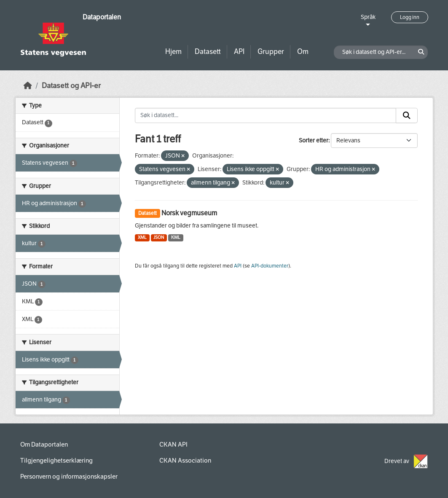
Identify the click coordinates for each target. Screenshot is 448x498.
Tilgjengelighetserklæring (56, 461)
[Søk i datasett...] (266, 115)
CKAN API (173, 444)
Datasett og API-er (71, 86)
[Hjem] (28, 86)
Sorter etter (314, 141)
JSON (159, 237)
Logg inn (410, 17)
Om (303, 52)
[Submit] (407, 115)
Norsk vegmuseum (189, 213)
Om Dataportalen (44, 444)
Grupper (271, 52)
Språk (368, 17)
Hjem (173, 52)
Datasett (208, 52)
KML (176, 237)
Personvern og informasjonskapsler (69, 477)
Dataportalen (102, 17)
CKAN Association (185, 461)
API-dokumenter (270, 266)
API (239, 52)
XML (142, 237)
